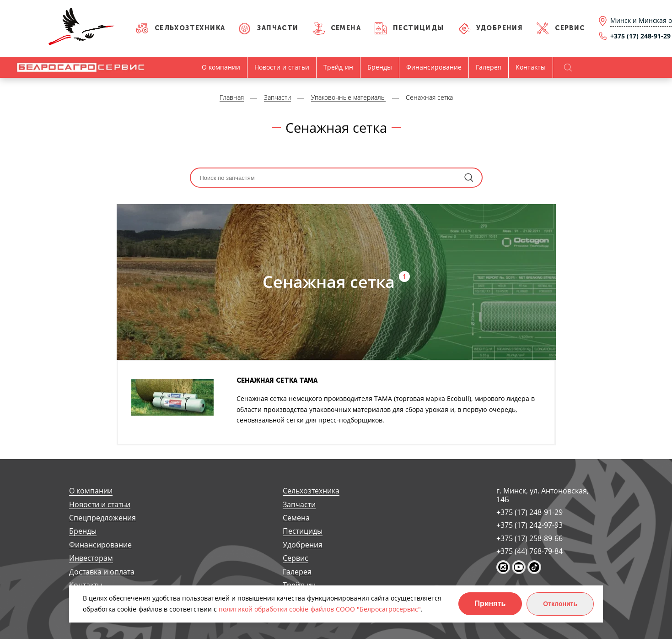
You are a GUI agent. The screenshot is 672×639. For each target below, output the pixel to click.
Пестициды (419, 28)
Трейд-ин (338, 67)
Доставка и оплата (102, 572)
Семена (346, 28)
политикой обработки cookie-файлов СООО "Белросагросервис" (320, 609)
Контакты (531, 67)
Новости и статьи (282, 67)
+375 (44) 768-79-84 (530, 551)
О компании (221, 67)
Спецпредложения (102, 518)
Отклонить (560, 604)
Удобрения (500, 28)
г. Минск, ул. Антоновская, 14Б (543, 495)
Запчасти (278, 28)
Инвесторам (91, 558)
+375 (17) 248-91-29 (530, 512)
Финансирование (434, 67)
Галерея (489, 67)
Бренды (380, 67)
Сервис (570, 28)
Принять (490, 604)
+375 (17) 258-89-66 (530, 538)
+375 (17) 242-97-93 (530, 525)
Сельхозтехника (190, 28)
